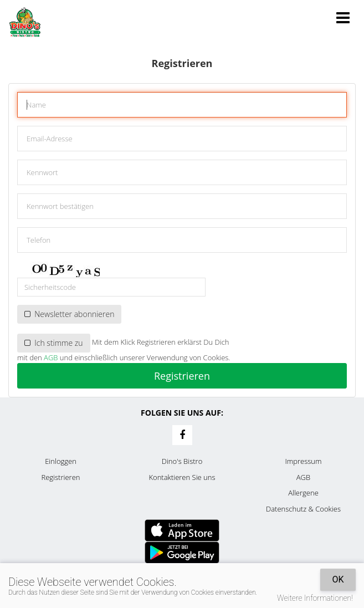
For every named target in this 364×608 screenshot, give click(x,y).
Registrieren (182, 376)
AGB (51, 357)
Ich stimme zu (54, 343)
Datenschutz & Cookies (303, 509)
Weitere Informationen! (315, 598)
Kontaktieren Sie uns (182, 477)
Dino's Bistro (182, 461)
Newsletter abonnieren (69, 314)
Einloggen (61, 461)
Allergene (303, 493)
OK (338, 579)
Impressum (304, 461)
